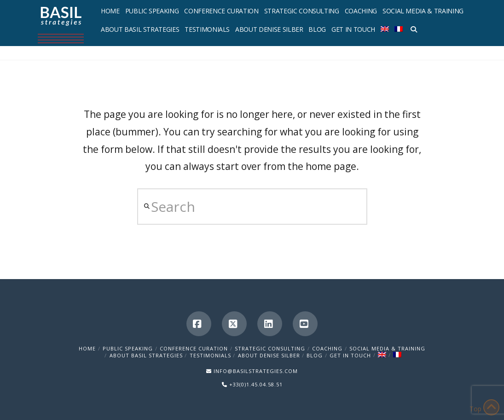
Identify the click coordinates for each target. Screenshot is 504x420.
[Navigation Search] (412, 28)
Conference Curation (194, 348)
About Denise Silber (269, 355)
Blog (315, 355)
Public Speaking (128, 348)
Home (87, 348)
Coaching (327, 348)
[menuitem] (385, 28)
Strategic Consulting (270, 348)
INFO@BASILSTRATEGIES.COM (256, 371)
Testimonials (210, 355)
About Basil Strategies (146, 355)
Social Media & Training (387, 348)
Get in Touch (350, 355)
